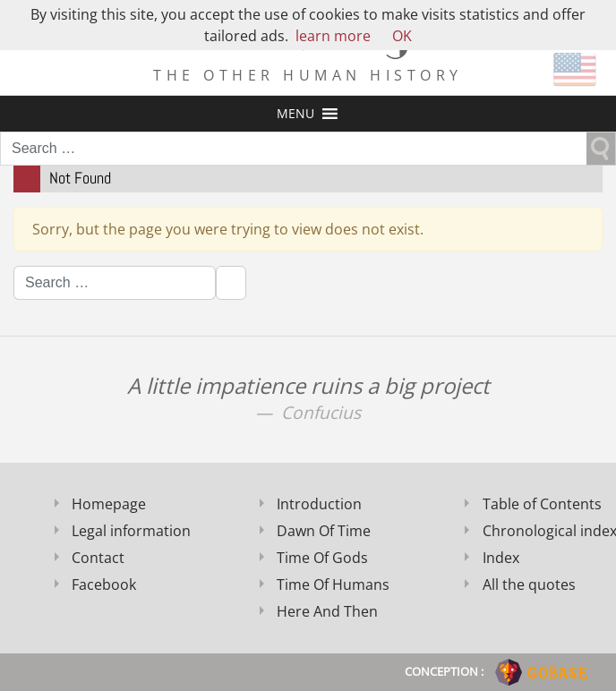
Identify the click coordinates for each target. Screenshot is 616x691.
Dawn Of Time (324, 531)
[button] (295, 114)
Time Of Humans (333, 584)
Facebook (104, 584)
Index (501, 558)
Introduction (319, 504)
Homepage (109, 504)
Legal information (131, 531)
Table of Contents (542, 504)
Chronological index (543, 531)
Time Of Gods (322, 558)
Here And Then (327, 611)
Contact (98, 558)
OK (402, 36)
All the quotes (529, 584)
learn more (333, 36)
